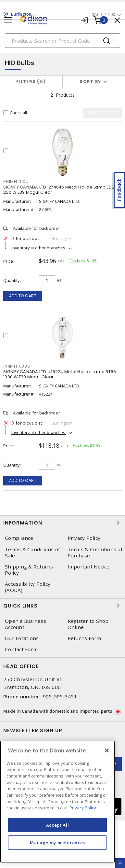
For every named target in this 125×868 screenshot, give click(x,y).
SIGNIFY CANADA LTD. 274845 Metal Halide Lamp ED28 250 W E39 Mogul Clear (60, 190)
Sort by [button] (90, 82)
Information (62, 523)
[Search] (62, 41)
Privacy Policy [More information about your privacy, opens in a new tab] (83, 808)
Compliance (19, 538)
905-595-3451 (60, 696)
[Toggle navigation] (8, 20)
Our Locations (22, 638)
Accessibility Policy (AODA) (28, 587)
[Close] (107, 750)
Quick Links (62, 606)
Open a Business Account (25, 624)
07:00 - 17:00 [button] (103, 14)
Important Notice (89, 567)
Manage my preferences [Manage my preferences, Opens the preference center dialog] (57, 843)
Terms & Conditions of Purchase (95, 553)
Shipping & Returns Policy (29, 570)
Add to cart (23, 296)
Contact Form (21, 649)
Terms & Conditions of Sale (32, 553)
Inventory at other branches (39, 248)
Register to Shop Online (88, 624)
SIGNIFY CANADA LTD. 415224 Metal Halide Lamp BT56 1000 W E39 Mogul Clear (60, 374)
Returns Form (84, 638)
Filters (31, 82)
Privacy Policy (84, 538)
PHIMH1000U (17, 366)
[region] (57, 802)
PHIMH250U (16, 182)
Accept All (58, 825)
